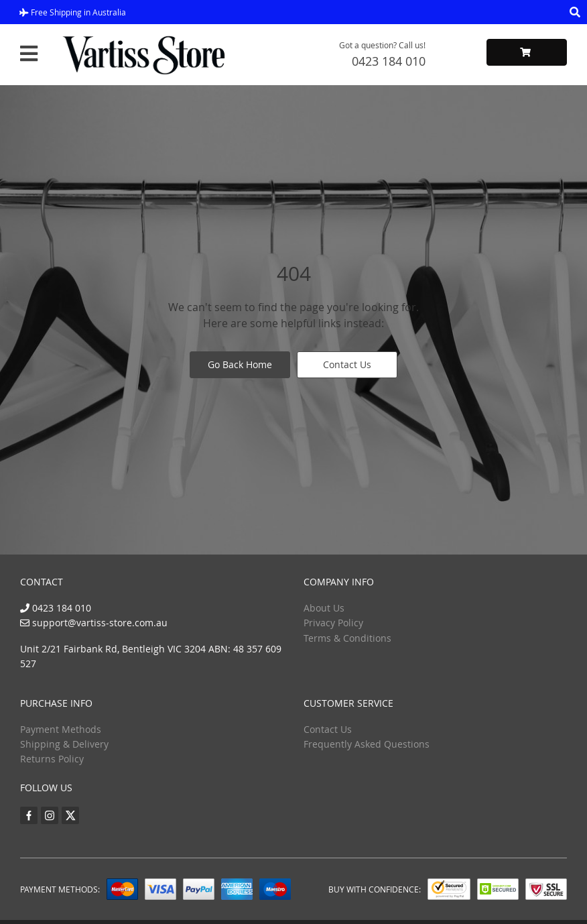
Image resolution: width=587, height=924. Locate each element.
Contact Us (347, 364)
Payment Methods (61, 729)
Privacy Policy (333, 623)
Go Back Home (240, 364)
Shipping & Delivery (64, 744)
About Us (324, 608)
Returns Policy (52, 759)
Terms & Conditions (347, 638)
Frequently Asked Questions (367, 744)
